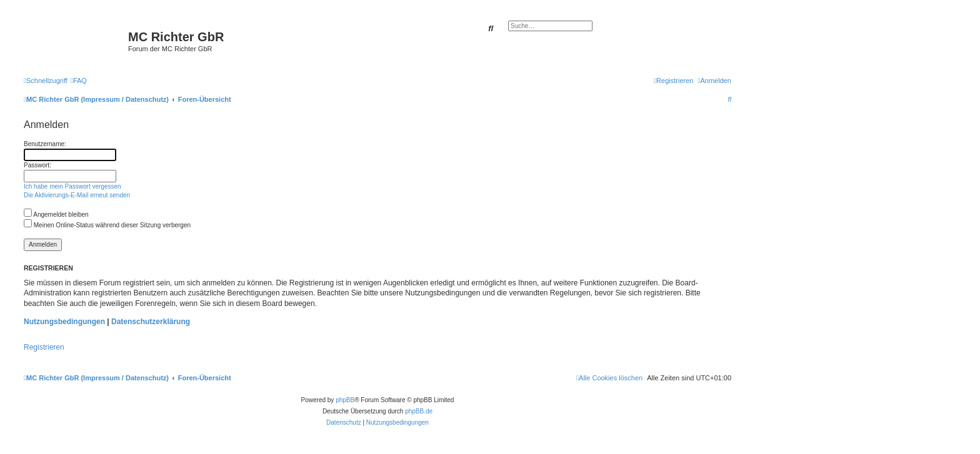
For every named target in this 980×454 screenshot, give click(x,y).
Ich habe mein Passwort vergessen (72, 186)
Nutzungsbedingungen (64, 322)
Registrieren (44, 347)
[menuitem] (79, 81)
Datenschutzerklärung (151, 322)
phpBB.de (419, 411)
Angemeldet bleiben (56, 215)
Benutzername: (45, 144)
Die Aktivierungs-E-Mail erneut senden (77, 195)
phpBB (345, 400)
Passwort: (37, 165)
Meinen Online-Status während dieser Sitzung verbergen (107, 225)
